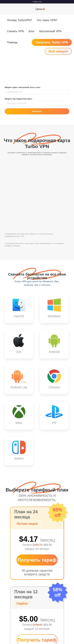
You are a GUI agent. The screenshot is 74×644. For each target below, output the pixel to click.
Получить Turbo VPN (52, 42)
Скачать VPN (15, 31)
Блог (32, 31)
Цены (39, 9)
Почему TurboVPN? (19, 20)
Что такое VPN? (47, 20)
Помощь (12, 42)
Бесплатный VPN (50, 31)
